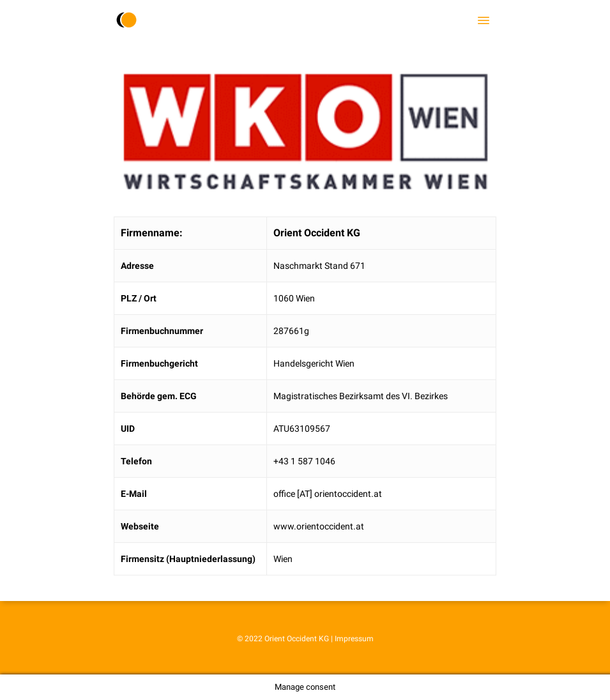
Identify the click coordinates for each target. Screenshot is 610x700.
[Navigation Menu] (484, 20)
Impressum (354, 639)
